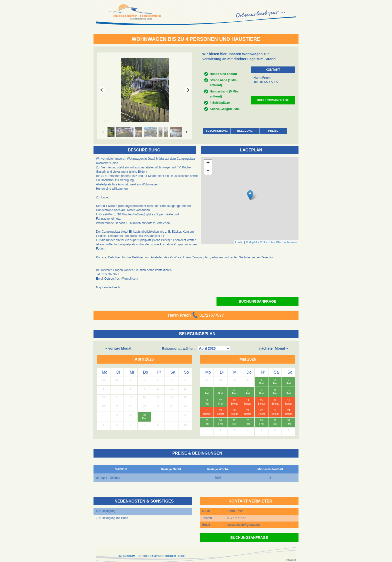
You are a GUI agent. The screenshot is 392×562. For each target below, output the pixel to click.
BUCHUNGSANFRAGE (273, 100)
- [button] (208, 171)
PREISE (273, 131)
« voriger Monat (118, 348)
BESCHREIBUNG (217, 131)
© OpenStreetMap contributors (279, 242)
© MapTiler (252, 242)
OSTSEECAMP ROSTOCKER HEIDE (162, 556)
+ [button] (208, 163)
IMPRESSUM (127, 556)
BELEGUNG (245, 131)
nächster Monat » (274, 348)
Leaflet (239, 242)
